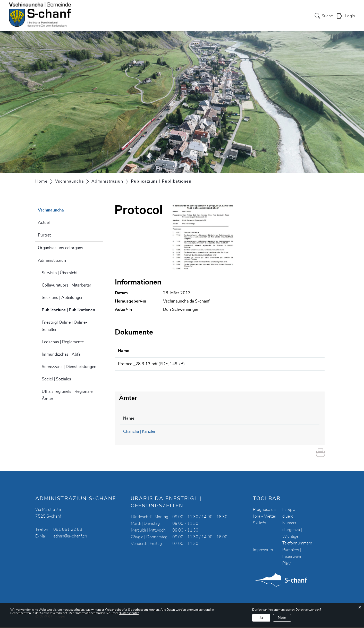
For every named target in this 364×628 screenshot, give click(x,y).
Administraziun (52, 260)
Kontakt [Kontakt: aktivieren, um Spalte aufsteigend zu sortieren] (255, 420)
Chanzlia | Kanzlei (139, 433)
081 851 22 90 (202, 433)
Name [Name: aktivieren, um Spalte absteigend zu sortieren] (129, 420)
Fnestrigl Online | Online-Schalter (65, 326)
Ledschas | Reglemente (63, 342)
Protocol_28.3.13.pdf (138, 364)
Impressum (263, 551)
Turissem (267, 16)
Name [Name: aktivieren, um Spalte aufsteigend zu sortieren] (124, 351)
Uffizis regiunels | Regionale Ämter (67, 395)
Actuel (44, 223)
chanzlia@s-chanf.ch (266, 433)
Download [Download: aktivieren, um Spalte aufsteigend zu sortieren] (280, 351)
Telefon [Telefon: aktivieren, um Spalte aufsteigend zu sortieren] (195, 420)
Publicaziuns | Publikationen (72, 309)
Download (296, 365)
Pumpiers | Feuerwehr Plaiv (292, 558)
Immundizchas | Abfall (62, 354)
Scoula (246, 16)
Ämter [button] (128, 400)
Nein (282, 618)
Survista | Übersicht (60, 273)
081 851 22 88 (68, 531)
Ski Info (260, 524)
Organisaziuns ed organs (61, 248)
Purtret (44, 235)
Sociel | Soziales (56, 379)
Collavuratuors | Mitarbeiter (66, 285)
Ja (261, 618)
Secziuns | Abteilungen (63, 298)
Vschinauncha (220, 16)
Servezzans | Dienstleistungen (69, 367)
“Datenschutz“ (129, 613)
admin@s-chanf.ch (70, 537)
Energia (289, 16)
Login (350, 16)
